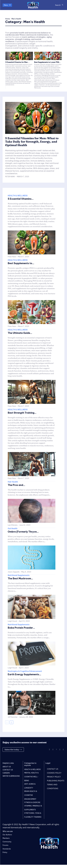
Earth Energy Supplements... (24, 674)
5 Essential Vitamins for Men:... (17, 62)
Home (8, 19)
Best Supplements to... (21, 263)
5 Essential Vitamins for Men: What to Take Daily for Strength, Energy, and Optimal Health (32, 142)
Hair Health (13, 482)
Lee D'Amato (13, 525)
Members (6, 838)
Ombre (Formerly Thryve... (23, 532)
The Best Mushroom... (20, 578)
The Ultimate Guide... (20, 333)
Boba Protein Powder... (21, 628)
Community (7, 842)
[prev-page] (7, 722)
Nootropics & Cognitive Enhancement (25, 671)
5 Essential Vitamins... (21, 199)
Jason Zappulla (14, 572)
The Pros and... (16, 485)
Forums (5, 845)
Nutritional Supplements (19, 575)
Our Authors (7, 835)
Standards (7, 849)
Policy (5, 852)
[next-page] (11, 722)
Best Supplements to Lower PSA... (47, 62)
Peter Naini (10, 177)
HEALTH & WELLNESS (18, 196)
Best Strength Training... (22, 413)
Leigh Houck (12, 621)
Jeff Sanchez (13, 717)
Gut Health (13, 528)
